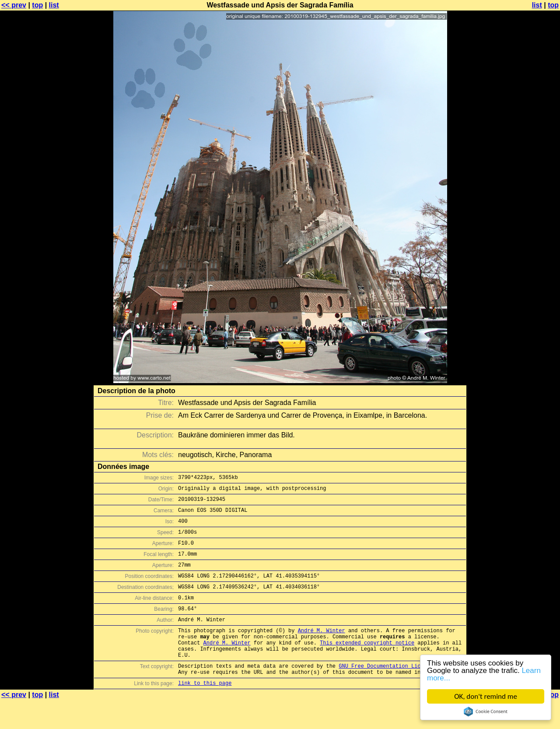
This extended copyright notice (367, 665)
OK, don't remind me (486, 696)
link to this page (205, 712)
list (54, 5)
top (37, 5)
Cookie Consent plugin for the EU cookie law (486, 711)
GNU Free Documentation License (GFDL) (397, 692)
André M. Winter (322, 650)
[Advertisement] (525, 217)
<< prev (14, 5)
